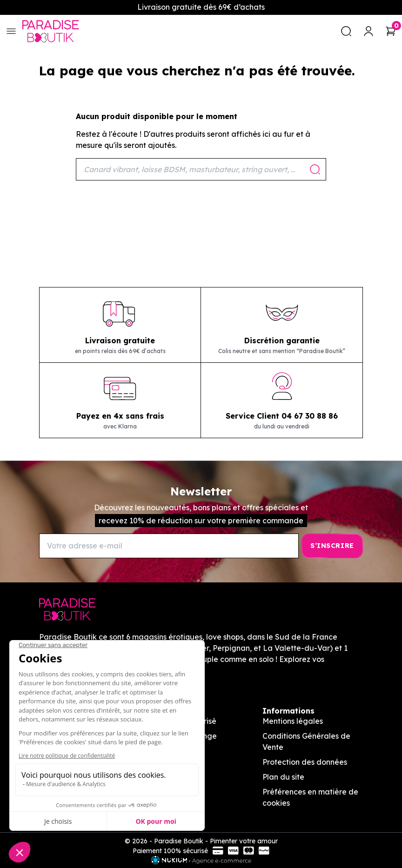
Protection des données (305, 762)
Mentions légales (293, 721)
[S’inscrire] (332, 546)
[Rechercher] (201, 169)
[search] (346, 31)
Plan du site (283, 777)
